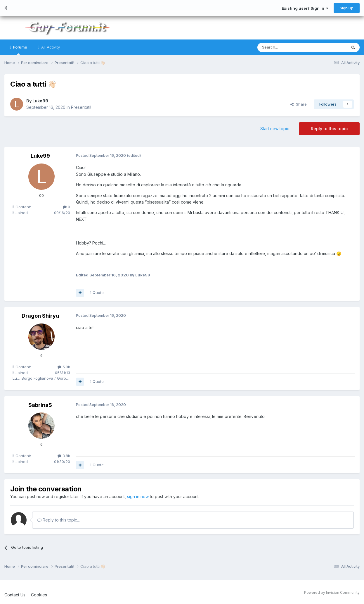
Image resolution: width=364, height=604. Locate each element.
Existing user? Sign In (305, 8)
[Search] (287, 47)
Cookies (39, 595)
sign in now (138, 497)
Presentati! (81, 107)
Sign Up (347, 8)
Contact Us (15, 595)
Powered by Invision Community (332, 592)
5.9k (64, 367)
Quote (98, 292)
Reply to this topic (329, 129)
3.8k (64, 456)
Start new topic (275, 129)
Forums (20, 50)
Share (299, 104)
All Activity (50, 47)
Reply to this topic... (59, 520)
